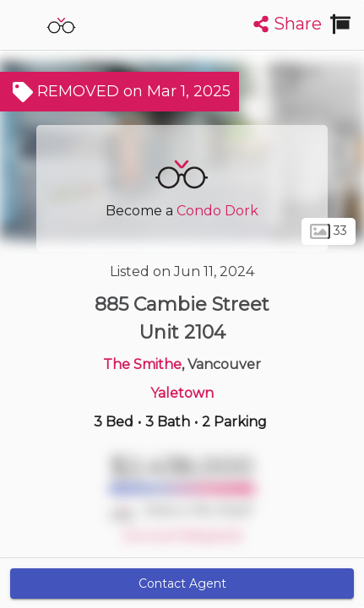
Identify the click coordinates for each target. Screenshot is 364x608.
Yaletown (182, 393)
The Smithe (142, 364)
